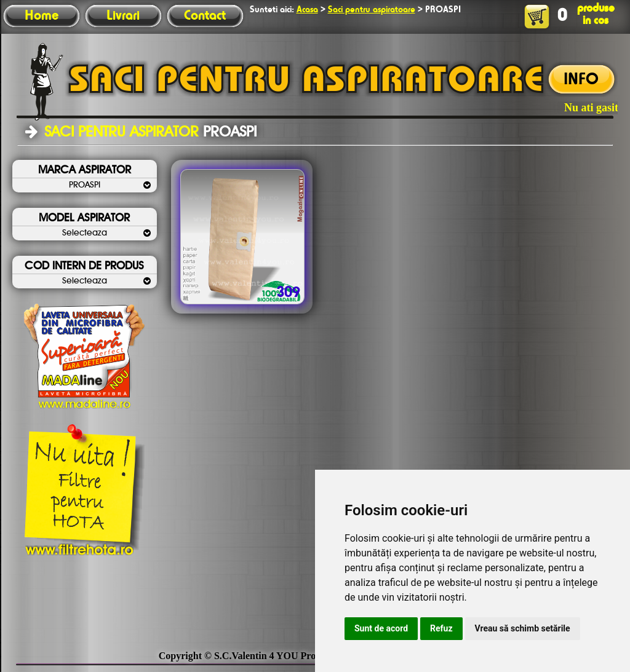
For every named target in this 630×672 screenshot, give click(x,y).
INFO (581, 80)
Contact (205, 16)
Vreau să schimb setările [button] (523, 628)
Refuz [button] (441, 628)
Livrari (123, 16)
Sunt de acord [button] (381, 628)
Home (42, 16)
